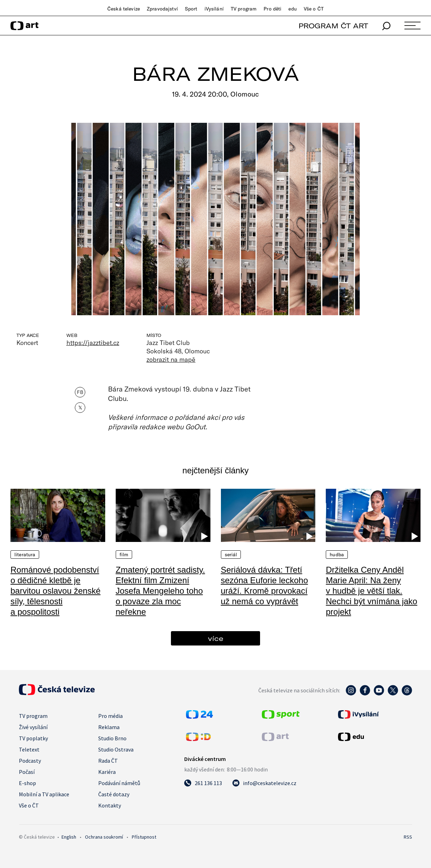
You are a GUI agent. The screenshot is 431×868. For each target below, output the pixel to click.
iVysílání (214, 9)
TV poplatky (33, 738)
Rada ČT (108, 761)
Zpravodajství (162, 9)
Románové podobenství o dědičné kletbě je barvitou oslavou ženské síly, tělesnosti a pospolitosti (55, 591)
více (216, 638)
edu (292, 9)
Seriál (231, 555)
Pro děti (272, 9)
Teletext (29, 749)
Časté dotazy (114, 794)
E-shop (27, 783)
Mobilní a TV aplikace (44, 794)
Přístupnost (144, 837)
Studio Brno (112, 738)
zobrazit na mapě (171, 359)
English (69, 837)
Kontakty (110, 805)
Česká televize (124, 9)
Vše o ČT (314, 9)
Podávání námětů (119, 783)
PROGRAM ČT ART (333, 26)
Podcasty (30, 761)
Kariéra (107, 772)
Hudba (337, 555)
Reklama (109, 727)
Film (124, 555)
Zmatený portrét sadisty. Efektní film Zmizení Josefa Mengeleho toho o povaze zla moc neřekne (160, 591)
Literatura (25, 555)
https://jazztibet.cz (93, 343)
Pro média (110, 716)
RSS (408, 837)
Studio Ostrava (116, 749)
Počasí (27, 772)
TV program (244, 9)
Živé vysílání (33, 727)
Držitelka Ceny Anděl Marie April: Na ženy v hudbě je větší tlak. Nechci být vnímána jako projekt (371, 591)
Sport (191, 9)
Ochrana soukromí (104, 837)
